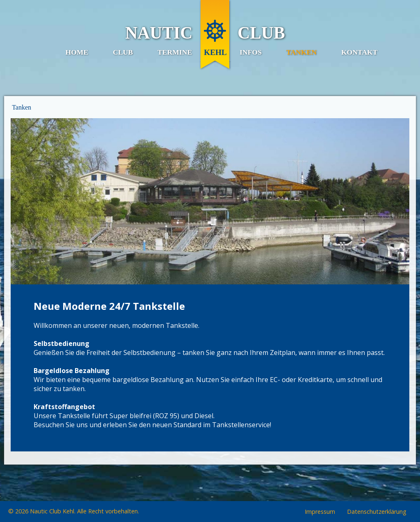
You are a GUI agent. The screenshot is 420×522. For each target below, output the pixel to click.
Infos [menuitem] (251, 52)
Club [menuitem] (123, 52)
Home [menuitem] (77, 52)
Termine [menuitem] (175, 52)
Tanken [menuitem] (301, 52)
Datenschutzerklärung (377, 512)
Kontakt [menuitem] (360, 52)
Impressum (320, 512)
